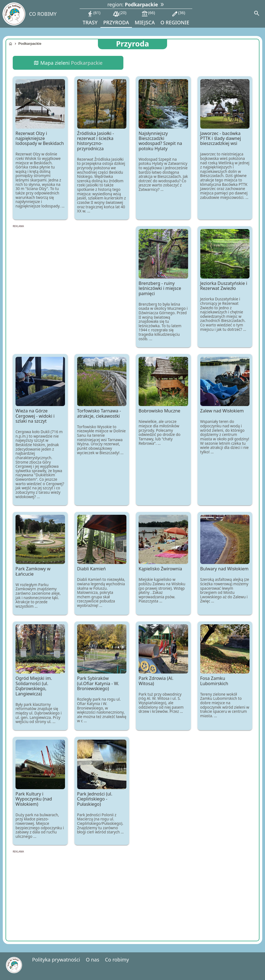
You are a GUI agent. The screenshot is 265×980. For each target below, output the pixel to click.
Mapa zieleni (68, 63)
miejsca (145, 18)
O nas (93, 960)
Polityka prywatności (56, 960)
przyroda (116, 18)
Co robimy (117, 960)
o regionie (175, 18)
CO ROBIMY (43, 14)
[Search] (257, 14)
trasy (92, 18)
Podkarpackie (30, 44)
